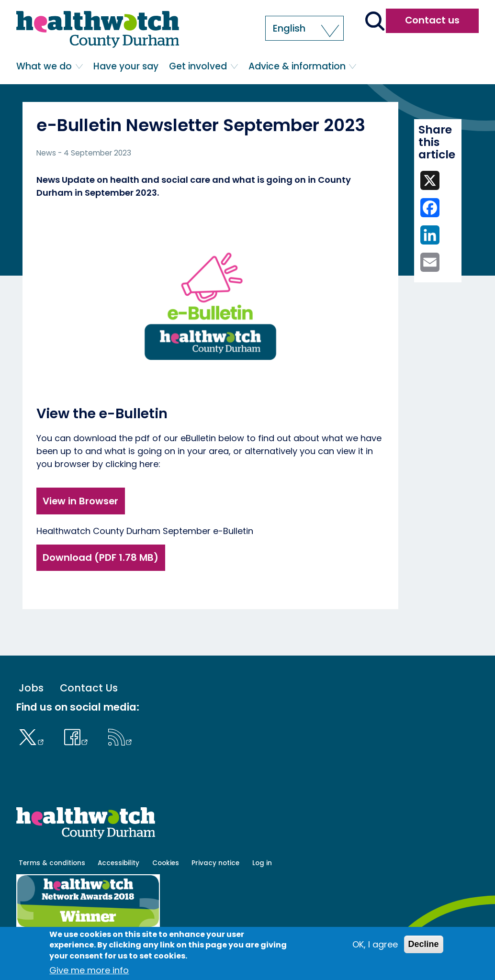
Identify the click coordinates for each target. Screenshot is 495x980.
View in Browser (80, 501)
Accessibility (118, 863)
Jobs (31, 688)
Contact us (432, 20)
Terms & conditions (52, 863)
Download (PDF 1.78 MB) (101, 557)
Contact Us (89, 688)
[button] (304, 28)
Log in (262, 863)
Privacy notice (215, 863)
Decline (424, 944)
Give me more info (89, 970)
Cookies (166, 863)
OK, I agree (375, 944)
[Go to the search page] (375, 22)
